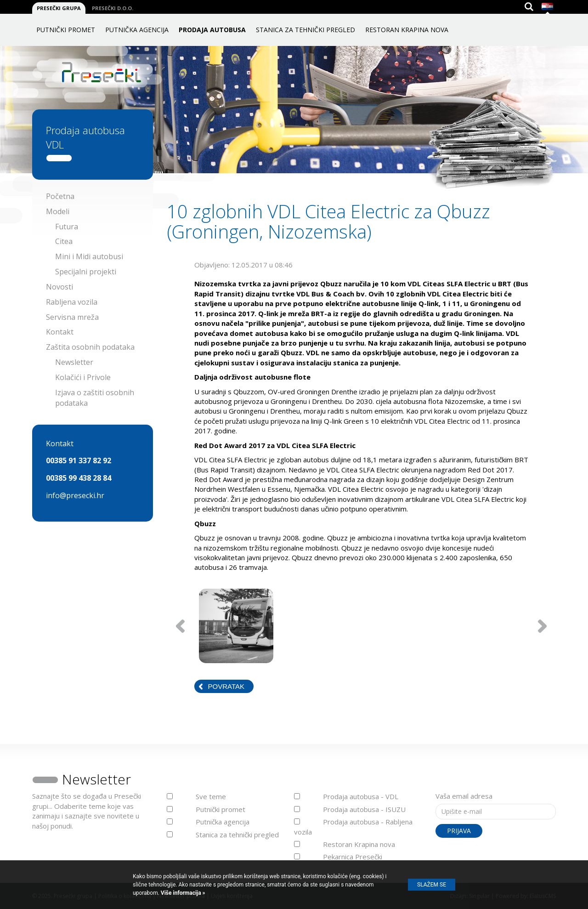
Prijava (459, 831)
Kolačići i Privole (83, 377)
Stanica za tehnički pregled (305, 30)
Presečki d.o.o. (113, 8)
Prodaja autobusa (212, 30)
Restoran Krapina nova (407, 30)
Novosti (59, 287)
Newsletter (74, 362)
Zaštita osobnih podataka (90, 347)
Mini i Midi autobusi (89, 256)
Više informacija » (182, 893)
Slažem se (432, 885)
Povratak (226, 686)
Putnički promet (66, 30)
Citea (64, 241)
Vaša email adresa (464, 796)
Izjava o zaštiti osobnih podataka (95, 398)
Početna (60, 196)
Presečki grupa (59, 8)
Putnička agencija (137, 30)
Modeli (58, 211)
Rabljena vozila (72, 302)
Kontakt (60, 332)
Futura (67, 227)
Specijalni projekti (86, 272)
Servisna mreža (72, 317)
